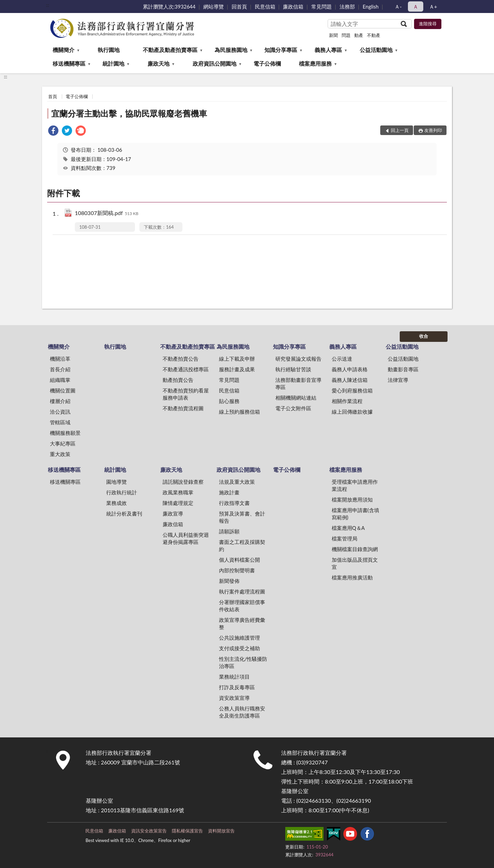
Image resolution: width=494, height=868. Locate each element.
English (371, 6)
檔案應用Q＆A (348, 528)
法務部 (347, 6)
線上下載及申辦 (237, 359)
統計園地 (113, 63)
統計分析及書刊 (124, 513)
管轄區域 (60, 422)
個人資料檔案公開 (239, 560)
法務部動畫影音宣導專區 (298, 383)
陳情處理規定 (178, 503)
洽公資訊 (60, 412)
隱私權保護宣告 (187, 831)
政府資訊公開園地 (215, 63)
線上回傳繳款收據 (352, 412)
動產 (359, 35)
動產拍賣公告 (178, 380)
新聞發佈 (229, 581)
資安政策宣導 (234, 698)
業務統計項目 (234, 677)
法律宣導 (398, 380)
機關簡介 (64, 50)
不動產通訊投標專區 (186, 369)
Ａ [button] (416, 6)
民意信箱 (265, 6)
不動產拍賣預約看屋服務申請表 (186, 394)
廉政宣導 (173, 513)
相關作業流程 (347, 401)
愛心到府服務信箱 (352, 390)
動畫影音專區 (403, 369)
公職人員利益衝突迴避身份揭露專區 (186, 538)
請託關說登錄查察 (183, 482)
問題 (346, 35)
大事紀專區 (63, 443)
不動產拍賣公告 (181, 359)
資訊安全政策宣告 (149, 831)
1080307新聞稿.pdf (107, 213)
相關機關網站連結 (296, 398)
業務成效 (116, 503)
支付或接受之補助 (239, 648)
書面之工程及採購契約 (242, 545)
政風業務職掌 (178, 492)
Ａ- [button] (398, 6)
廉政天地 (159, 63)
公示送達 (342, 359)
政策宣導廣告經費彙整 (242, 623)
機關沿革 (60, 359)
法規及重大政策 (237, 482)
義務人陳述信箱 (350, 380)
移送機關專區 (69, 63)
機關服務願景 (65, 433)
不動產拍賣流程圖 (183, 408)
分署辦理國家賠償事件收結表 (242, 606)
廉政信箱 (293, 6)
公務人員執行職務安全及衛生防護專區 (242, 712)
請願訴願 (229, 531)
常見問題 (321, 6)
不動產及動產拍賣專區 (170, 50)
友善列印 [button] (433, 130)
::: (47, 5)
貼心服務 (229, 401)
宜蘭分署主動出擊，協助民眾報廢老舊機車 (129, 113)
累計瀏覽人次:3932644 (169, 6)
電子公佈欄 (267, 63)
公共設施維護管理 (239, 638)
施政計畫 (229, 492)
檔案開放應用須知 (352, 499)
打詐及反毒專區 (237, 687)
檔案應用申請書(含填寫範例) (355, 514)
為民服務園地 (231, 50)
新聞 (333, 35)
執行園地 (109, 50)
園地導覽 (116, 482)
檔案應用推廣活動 (352, 577)
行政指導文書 (234, 503)
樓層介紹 (60, 401)
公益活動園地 (376, 50)
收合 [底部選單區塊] (424, 336)
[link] (53, 131)
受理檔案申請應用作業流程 (355, 485)
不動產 (374, 35)
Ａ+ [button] (433, 6)
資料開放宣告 (221, 831)
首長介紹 (60, 369)
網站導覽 (214, 6)
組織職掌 (60, 380)
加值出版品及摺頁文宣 (355, 563)
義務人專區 (328, 50)
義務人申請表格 (350, 369)
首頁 (53, 96)
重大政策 (60, 454)
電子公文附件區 (293, 408)
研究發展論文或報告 (298, 359)
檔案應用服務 (315, 63)
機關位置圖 (63, 390)
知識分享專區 (281, 50)
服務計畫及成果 (237, 369)
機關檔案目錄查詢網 (355, 549)
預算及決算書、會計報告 (242, 517)
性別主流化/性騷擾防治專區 (243, 662)
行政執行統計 (122, 492)
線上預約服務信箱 (239, 412)
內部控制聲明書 (237, 570)
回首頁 (239, 6)
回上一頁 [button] (400, 130)
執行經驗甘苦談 (293, 369)
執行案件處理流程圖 (242, 591)
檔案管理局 (345, 538)
